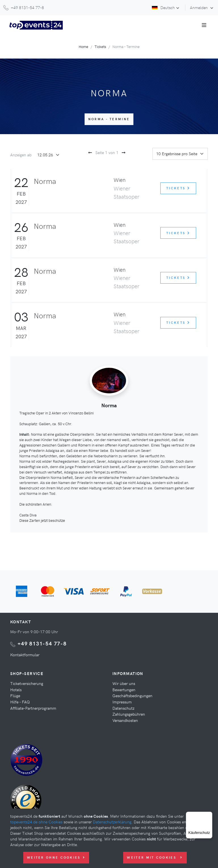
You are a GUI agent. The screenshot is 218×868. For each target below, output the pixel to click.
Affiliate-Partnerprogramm (33, 708)
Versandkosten (125, 720)
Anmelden (199, 7)
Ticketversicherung (27, 683)
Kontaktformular (25, 655)
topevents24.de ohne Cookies (36, 822)
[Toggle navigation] (204, 25)
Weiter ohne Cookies (56, 857)
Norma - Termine (109, 119)
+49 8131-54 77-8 (42, 643)
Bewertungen (124, 690)
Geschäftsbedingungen (132, 695)
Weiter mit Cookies (155, 857)
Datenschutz (123, 708)
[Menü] (209, 815)
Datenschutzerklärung (112, 822)
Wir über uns (124, 683)
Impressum (122, 702)
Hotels (16, 690)
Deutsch (163, 7)
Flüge (15, 695)
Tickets (100, 46)
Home (83, 46)
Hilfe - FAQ (20, 702)
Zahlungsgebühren (129, 714)
